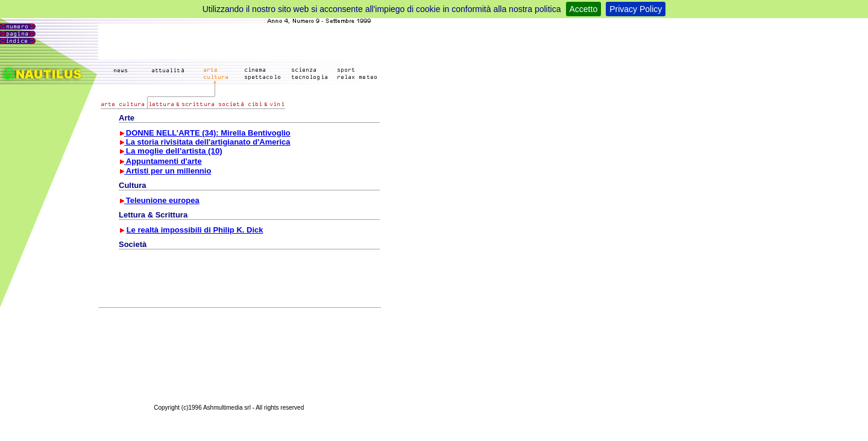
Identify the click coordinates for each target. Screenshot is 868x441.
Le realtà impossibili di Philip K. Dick (195, 230)
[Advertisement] (239, 42)
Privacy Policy (636, 9)
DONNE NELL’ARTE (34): (172, 133)
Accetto (584, 9)
